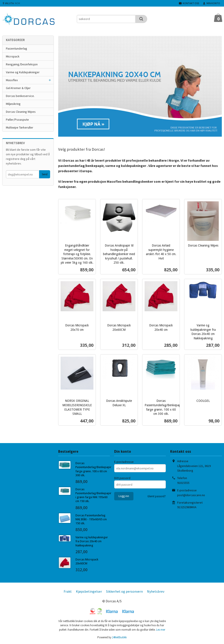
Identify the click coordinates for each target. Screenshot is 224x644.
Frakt (68, 591)
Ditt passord (122, 478)
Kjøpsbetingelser (89, 591)
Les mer (161, 630)
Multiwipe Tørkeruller (20, 127)
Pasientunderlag (17, 48)
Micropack (13, 56)
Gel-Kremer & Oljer (18, 88)
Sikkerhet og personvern (124, 591)
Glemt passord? (157, 496)
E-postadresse (124, 462)
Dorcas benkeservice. (20, 96)
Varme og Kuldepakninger (23, 72)
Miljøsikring (13, 104)
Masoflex (12, 80)
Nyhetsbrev (156, 591)
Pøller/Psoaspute (17, 120)
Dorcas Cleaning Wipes (21, 112)
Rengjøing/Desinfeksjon (22, 64)
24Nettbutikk (119, 637)
